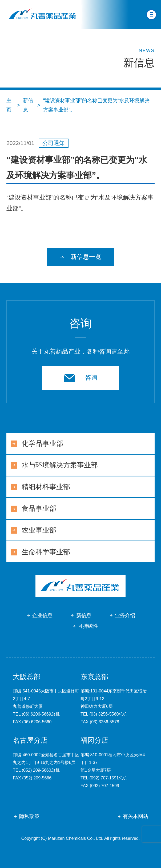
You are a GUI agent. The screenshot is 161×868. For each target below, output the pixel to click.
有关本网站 (136, 816)
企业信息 (42, 615)
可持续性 (88, 626)
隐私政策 (29, 816)
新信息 (84, 615)
